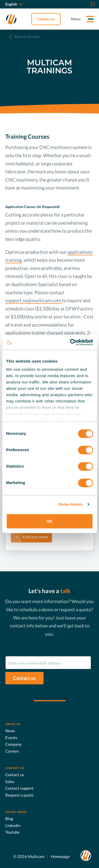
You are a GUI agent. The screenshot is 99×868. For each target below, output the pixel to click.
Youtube (12, 832)
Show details (71, 504)
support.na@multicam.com (34, 300)
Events (11, 737)
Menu (76, 19)
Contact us (46, 19)
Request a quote (19, 795)
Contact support (19, 788)
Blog (9, 819)
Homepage (60, 856)
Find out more (35, 537)
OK (49, 521)
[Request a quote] (86, 4)
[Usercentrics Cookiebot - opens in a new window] (70, 342)
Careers (12, 751)
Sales (10, 781)
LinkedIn (13, 825)
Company (13, 744)
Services (27, 37)
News (10, 731)
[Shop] (92, 4)
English (14, 4)
